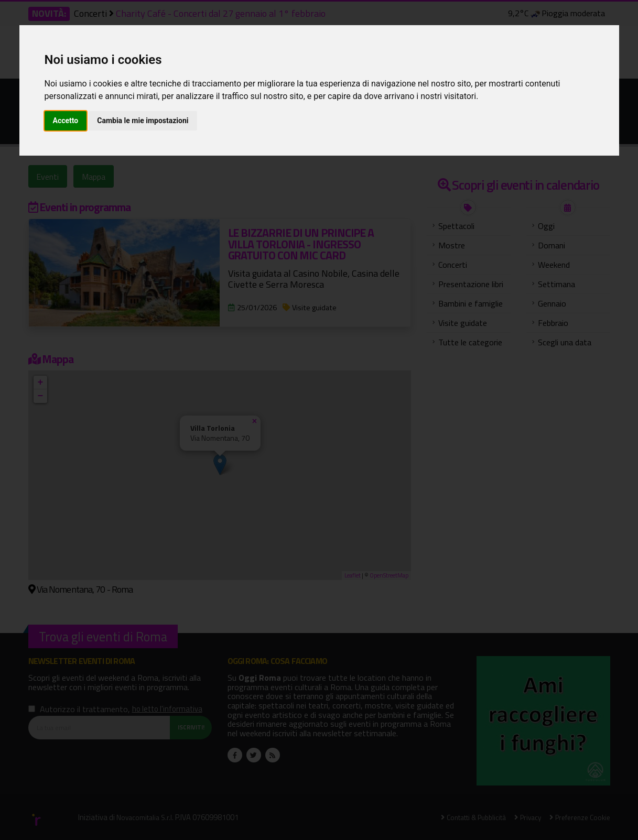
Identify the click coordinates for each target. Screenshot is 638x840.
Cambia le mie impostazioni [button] (143, 121)
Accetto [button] (66, 121)
